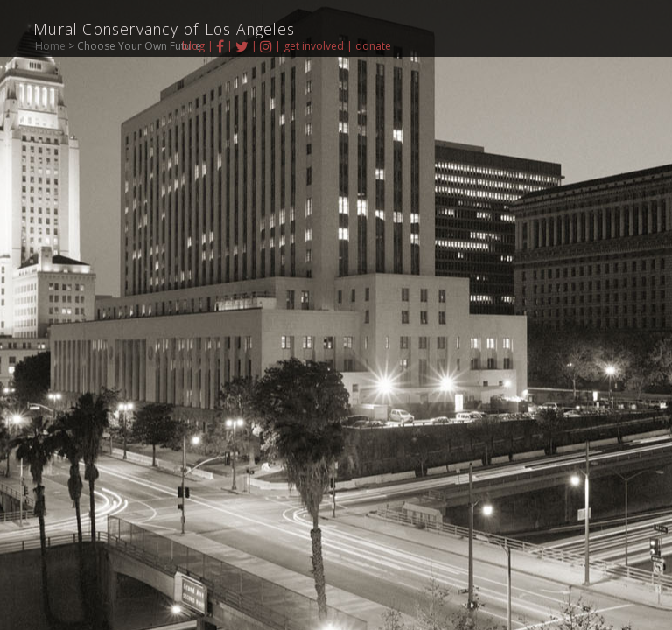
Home (50, 46)
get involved (314, 46)
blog (193, 46)
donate (373, 46)
